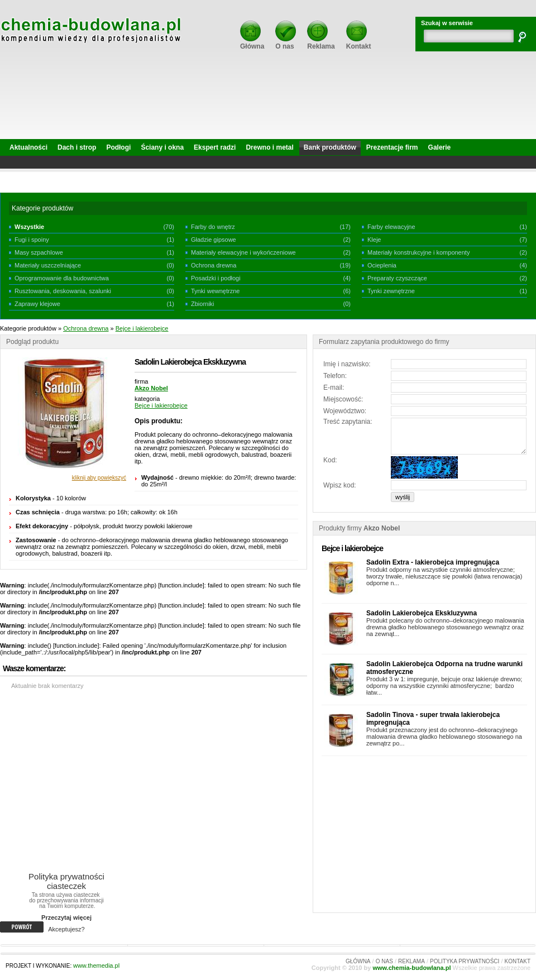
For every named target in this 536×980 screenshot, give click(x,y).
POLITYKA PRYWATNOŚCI (465, 961)
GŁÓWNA (358, 961)
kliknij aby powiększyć (99, 478)
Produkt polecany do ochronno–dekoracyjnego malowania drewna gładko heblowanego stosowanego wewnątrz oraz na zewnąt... (445, 627)
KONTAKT (518, 961)
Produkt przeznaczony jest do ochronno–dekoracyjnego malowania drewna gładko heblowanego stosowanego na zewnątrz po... (444, 737)
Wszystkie (29, 227)
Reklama (321, 43)
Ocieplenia (382, 265)
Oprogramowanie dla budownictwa (62, 278)
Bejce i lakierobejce (142, 328)
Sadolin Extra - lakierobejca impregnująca (433, 562)
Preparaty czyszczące (397, 278)
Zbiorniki (203, 304)
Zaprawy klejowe (37, 304)
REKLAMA (411, 961)
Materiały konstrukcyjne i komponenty (418, 252)
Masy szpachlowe (39, 252)
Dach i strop (77, 147)
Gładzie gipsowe (214, 240)
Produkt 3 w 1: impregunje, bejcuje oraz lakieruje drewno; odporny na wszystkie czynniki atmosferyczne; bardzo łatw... (444, 686)
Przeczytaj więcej (66, 917)
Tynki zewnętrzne (391, 291)
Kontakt (359, 43)
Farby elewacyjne (391, 227)
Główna (252, 43)
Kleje (374, 240)
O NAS (384, 961)
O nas (286, 43)
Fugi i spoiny (32, 240)
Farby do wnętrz (213, 227)
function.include (181, 585)
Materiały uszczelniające (48, 265)
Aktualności (28, 147)
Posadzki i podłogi (216, 278)
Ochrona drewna (214, 265)
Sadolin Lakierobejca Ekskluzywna (422, 613)
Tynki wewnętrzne (215, 291)
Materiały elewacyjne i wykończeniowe (243, 252)
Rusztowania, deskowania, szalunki (63, 291)
